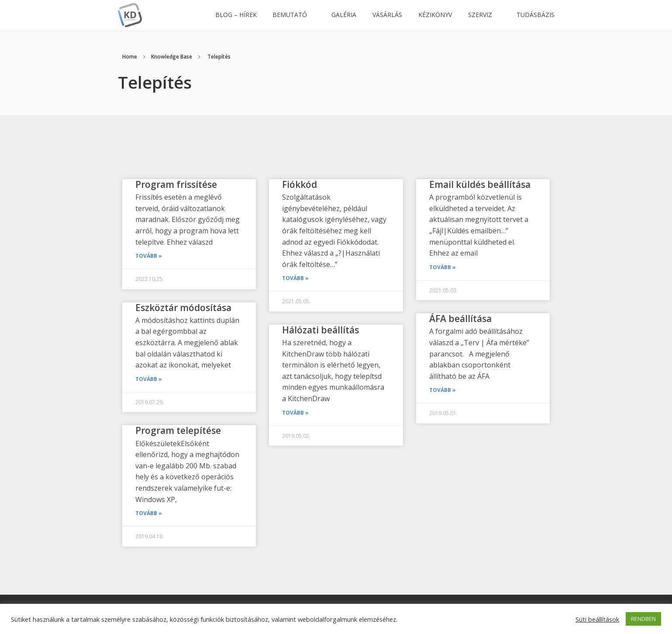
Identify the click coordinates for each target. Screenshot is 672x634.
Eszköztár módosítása (183, 308)
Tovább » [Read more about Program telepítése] (149, 513)
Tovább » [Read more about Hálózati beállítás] (295, 413)
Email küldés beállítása (480, 184)
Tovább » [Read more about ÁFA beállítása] (443, 390)
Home (130, 57)
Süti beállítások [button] (597, 619)
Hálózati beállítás (320, 330)
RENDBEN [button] (643, 619)
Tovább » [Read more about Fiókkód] (295, 278)
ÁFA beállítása (460, 319)
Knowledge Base (172, 57)
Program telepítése (178, 430)
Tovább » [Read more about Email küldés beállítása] (443, 267)
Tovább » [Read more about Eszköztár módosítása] (149, 379)
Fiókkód (300, 184)
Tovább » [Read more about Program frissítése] (149, 256)
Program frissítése (176, 184)
